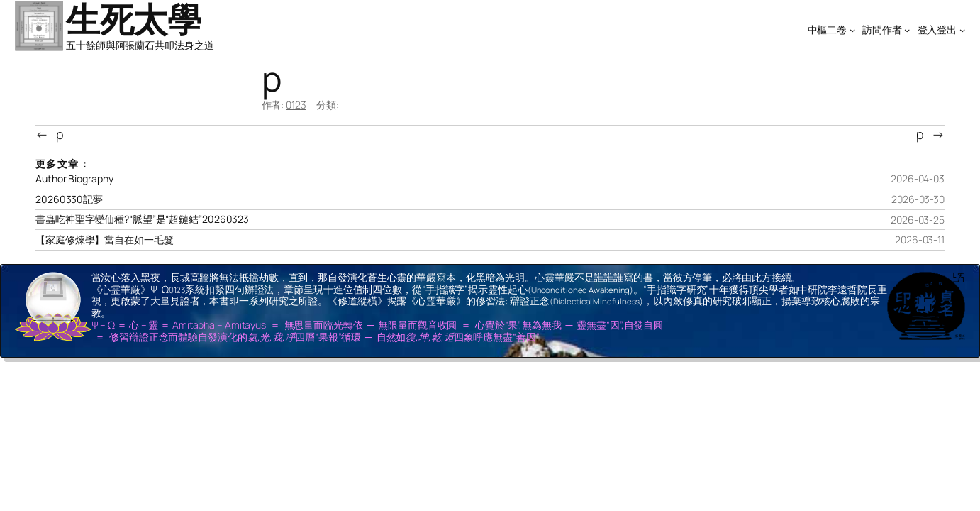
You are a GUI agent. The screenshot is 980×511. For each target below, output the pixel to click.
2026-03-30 (918, 199)
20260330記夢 (69, 199)
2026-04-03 (918, 178)
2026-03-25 (918, 220)
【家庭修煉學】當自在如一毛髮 (105, 240)
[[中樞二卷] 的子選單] (852, 30)
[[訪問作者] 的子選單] (907, 30)
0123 (296, 105)
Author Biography (74, 179)
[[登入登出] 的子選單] (962, 30)
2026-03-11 (920, 240)
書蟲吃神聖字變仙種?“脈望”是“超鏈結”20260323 (142, 219)
